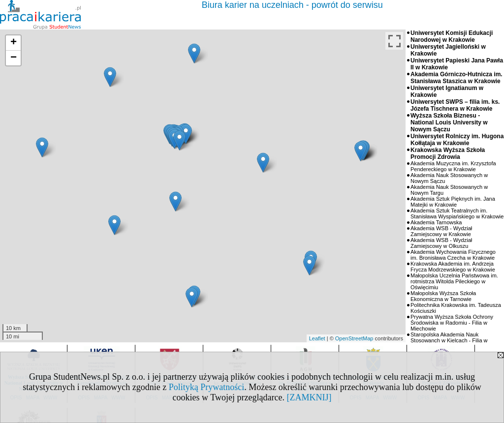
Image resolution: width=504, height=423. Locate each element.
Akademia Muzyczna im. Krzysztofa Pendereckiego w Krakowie (453, 166)
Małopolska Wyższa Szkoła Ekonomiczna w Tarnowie (443, 296)
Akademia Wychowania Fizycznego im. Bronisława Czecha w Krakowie (453, 255)
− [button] (14, 58)
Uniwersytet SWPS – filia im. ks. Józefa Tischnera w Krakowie (455, 105)
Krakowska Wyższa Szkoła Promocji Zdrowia (448, 153)
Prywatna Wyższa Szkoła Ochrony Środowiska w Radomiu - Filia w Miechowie (452, 323)
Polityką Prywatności (207, 387)
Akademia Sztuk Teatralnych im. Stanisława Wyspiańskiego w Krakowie (457, 213)
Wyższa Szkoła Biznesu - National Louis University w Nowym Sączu (449, 122)
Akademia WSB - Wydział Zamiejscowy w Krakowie (441, 231)
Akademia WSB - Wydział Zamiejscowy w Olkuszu (441, 243)
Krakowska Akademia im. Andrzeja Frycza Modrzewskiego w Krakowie (453, 267)
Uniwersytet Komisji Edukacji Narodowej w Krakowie (452, 36)
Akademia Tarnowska (436, 222)
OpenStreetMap (354, 338)
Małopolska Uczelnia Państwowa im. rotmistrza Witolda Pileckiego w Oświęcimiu (454, 281)
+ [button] (14, 43)
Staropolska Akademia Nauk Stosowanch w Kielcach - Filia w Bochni (449, 340)
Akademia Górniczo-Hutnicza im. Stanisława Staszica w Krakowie (457, 78)
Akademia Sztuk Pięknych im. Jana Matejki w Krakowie (453, 202)
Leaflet (317, 338)
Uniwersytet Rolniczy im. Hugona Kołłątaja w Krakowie (457, 140)
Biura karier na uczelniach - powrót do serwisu (292, 5)
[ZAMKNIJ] (309, 397)
